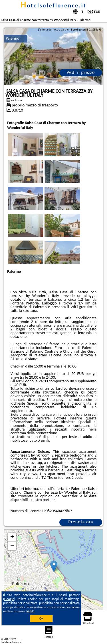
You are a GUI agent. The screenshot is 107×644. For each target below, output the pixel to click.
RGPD (31, 611)
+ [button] (12, 537)
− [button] (12, 546)
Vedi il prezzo (81, 72)
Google (9, 599)
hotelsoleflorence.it (53, 5)
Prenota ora (81, 522)
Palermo (12, 38)
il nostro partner (42, 500)
